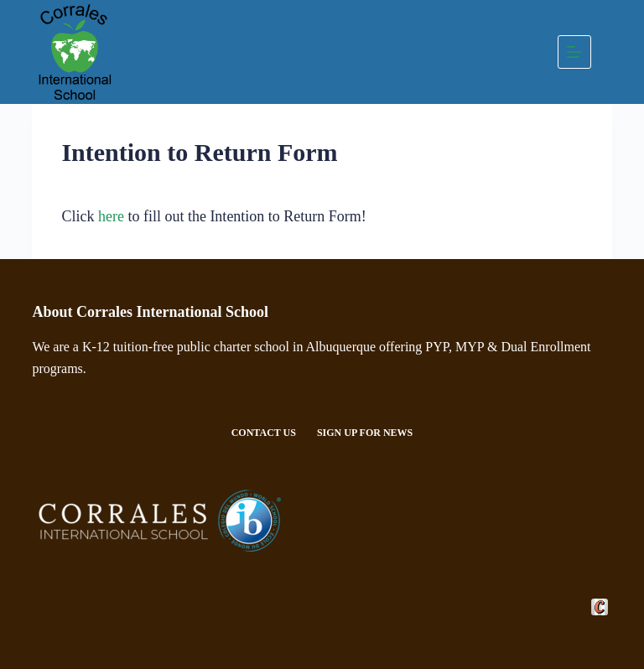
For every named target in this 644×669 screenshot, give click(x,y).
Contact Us (264, 433)
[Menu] (574, 52)
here (111, 216)
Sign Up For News (365, 433)
